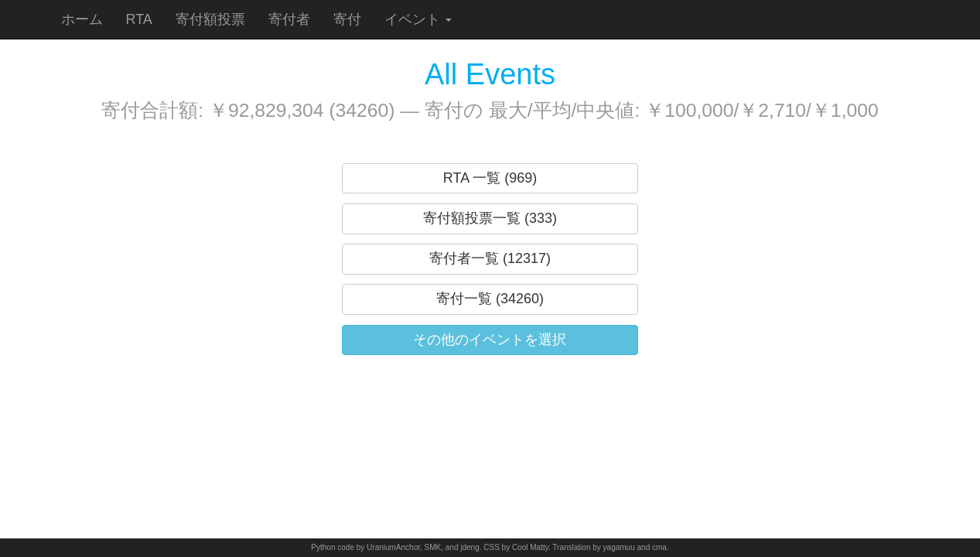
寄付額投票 (210, 19)
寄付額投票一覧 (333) (490, 218)
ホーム (82, 19)
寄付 (347, 19)
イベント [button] (418, 19)
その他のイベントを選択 (490, 340)
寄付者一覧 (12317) (490, 258)
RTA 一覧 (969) (490, 178)
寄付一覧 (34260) (490, 299)
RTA (139, 19)
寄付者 (289, 19)
